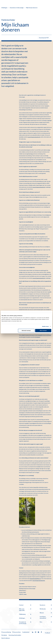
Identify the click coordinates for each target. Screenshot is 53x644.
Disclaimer (4, 635)
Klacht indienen (6, 638)
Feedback (48, 633)
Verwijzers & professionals (25, 623)
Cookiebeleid (26, 632)
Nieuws (46, 613)
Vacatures (46, 605)
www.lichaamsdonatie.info (34, 137)
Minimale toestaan (26, 331)
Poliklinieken (25, 614)
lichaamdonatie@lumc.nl (35, 579)
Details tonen (45, 326)
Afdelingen (4, 8)
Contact (25, 605)
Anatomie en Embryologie (17, 8)
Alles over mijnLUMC (25, 610)
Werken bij (46, 609)
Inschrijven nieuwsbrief (46, 617)
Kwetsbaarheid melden (15, 635)
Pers (46, 622)
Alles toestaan (43, 331)
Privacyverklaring (6, 632)
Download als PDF (44, 38)
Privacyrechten (17, 632)
